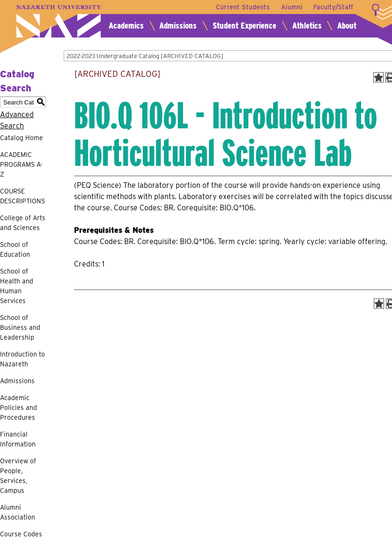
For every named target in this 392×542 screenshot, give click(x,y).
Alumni (291, 7)
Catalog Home (22, 138)
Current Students (242, 7)
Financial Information (18, 439)
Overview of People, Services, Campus (18, 476)
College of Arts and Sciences (23, 223)
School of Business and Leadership (20, 327)
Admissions (178, 26)
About (347, 26)
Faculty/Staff (333, 7)
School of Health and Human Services (17, 286)
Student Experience (244, 26)
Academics (126, 26)
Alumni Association (18, 512)
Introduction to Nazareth (22, 359)
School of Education (15, 249)
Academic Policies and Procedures (18, 408)
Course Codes (21, 534)
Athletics (307, 26)
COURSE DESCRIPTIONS (22, 196)
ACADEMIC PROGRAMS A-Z (21, 164)
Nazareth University (59, 21)
